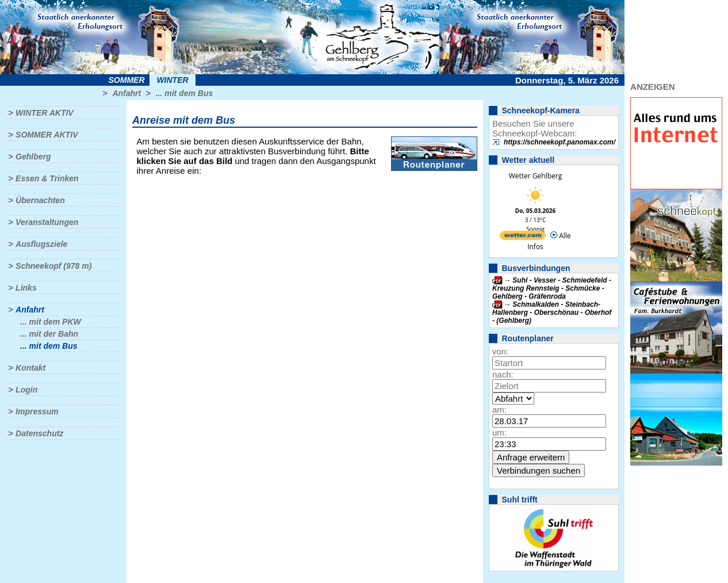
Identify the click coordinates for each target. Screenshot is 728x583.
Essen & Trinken (47, 178)
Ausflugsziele (41, 244)
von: (500, 351)
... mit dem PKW (51, 322)
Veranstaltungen (47, 222)
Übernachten (40, 200)
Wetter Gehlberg (535, 176)
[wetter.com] (523, 237)
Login (26, 390)
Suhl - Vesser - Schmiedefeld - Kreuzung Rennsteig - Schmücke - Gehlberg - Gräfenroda (552, 288)
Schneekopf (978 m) (53, 266)
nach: (503, 374)
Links (26, 288)
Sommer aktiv (47, 135)
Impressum (37, 411)
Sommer (127, 80)
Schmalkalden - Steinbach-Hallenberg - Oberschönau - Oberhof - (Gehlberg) (552, 313)
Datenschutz (39, 433)
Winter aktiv (45, 113)
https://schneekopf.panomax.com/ (560, 142)
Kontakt (30, 368)
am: (499, 409)
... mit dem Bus (185, 93)
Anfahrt (127, 93)
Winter (172, 80)
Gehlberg (33, 157)
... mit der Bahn (49, 334)
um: (499, 433)
